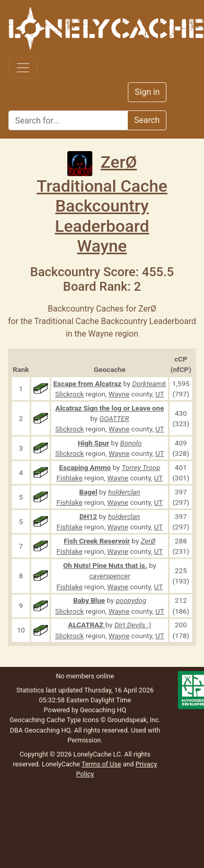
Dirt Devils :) (133, 625)
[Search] (68, 120)
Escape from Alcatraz (87, 383)
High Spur (94, 443)
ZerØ (102, 162)
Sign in (147, 92)
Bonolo (131, 443)
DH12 (88, 516)
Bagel (88, 492)
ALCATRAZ (87, 625)
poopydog (131, 600)
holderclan (124, 492)
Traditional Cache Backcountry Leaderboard (102, 206)
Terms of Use (101, 764)
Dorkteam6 (149, 383)
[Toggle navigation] (23, 68)
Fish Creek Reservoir (97, 541)
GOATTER (114, 418)
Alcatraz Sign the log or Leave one (110, 408)
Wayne (102, 246)
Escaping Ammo (85, 467)
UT (160, 394)
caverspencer (110, 576)
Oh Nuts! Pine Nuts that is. (105, 565)
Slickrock (70, 394)
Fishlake (69, 478)
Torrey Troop (141, 467)
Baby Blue (89, 600)
